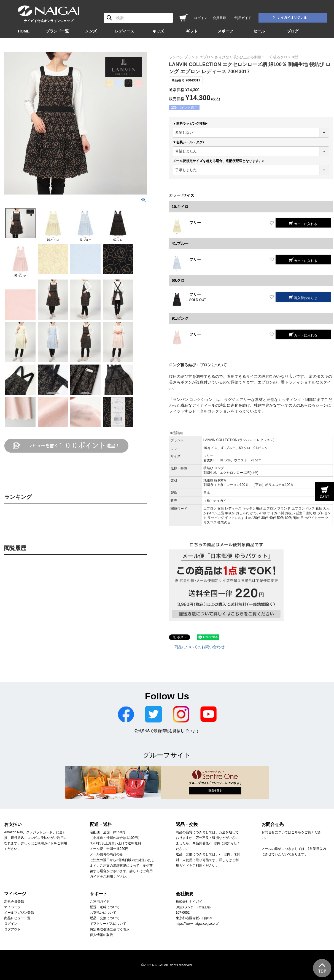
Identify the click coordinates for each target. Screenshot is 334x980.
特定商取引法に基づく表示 (110, 929)
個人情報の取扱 (101, 935)
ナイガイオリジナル (292, 18)
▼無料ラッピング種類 (191, 124)
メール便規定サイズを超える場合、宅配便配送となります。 (219, 161)
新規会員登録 (14, 902)
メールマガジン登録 (19, 913)
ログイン (201, 18)
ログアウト (12, 929)
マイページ (12, 907)
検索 (109, 18)
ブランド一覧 (57, 31)
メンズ (91, 31)
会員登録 (219, 18)
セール (259, 31)
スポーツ (225, 31)
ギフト (192, 31)
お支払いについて (103, 913)
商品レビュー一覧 (17, 918)
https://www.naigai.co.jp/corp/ (197, 924)
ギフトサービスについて (108, 924)
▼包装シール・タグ (189, 142)
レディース (125, 31)
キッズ (158, 31)
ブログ (293, 31)
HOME (24, 31)
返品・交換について (105, 918)
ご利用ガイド (241, 18)
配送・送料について (105, 907)
